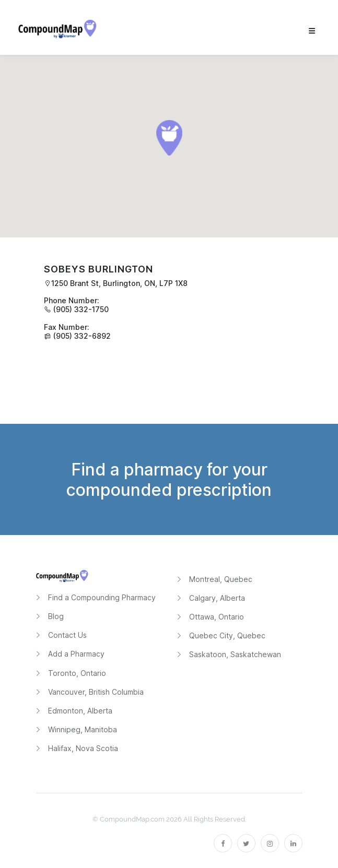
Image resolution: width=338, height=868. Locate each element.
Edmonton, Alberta (80, 711)
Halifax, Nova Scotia (83, 748)
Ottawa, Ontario (217, 617)
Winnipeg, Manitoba (83, 729)
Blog (56, 616)
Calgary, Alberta (217, 598)
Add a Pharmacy (76, 654)
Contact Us (67, 635)
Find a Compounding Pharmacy (102, 597)
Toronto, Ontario (77, 673)
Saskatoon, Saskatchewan (235, 654)
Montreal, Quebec (221, 579)
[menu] (312, 31)
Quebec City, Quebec (227, 635)
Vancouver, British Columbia (96, 692)
